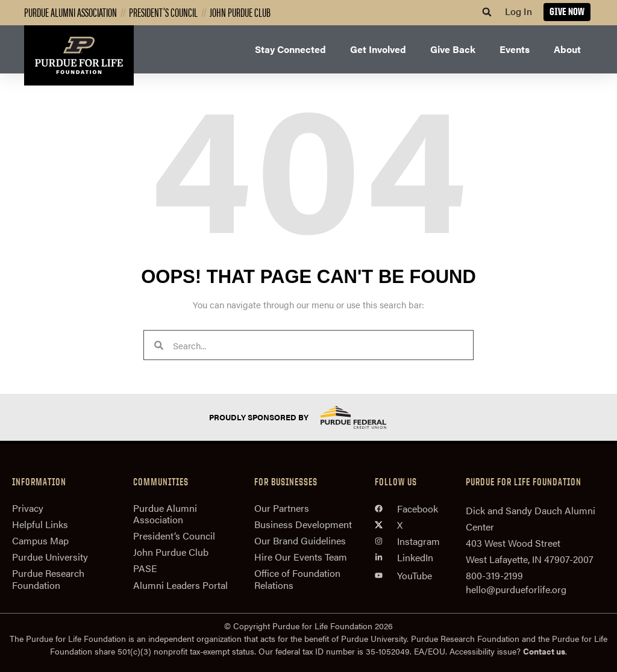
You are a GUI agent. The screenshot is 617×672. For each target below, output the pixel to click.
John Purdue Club (240, 12)
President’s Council (163, 12)
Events (515, 49)
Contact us (544, 651)
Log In (518, 11)
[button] (487, 12)
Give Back (453, 49)
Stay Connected (290, 49)
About (567, 49)
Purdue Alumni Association (70, 12)
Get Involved (378, 49)
